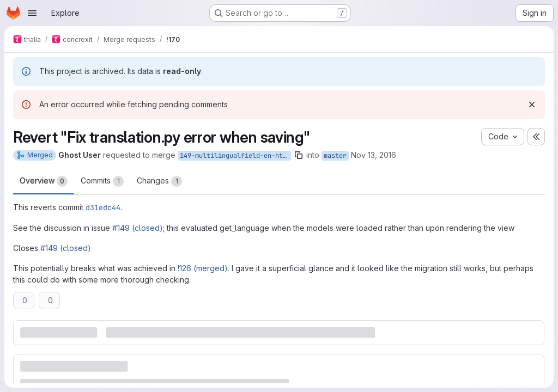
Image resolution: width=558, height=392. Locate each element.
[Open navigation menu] (32, 13)
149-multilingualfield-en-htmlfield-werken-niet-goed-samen (235, 156)
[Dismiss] (532, 105)
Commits (102, 181)
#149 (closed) (138, 228)
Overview (44, 181)
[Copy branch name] (299, 155)
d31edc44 (103, 207)
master (335, 156)
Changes (159, 181)
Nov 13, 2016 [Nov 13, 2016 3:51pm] (374, 155)
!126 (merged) (203, 268)
